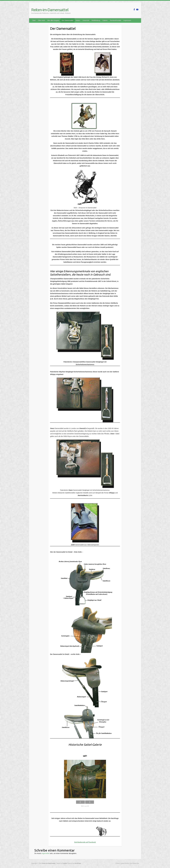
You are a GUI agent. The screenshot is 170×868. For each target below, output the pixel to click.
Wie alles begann (53, 20)
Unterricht (86, 20)
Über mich (41, 20)
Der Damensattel (67, 20)
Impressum (127, 20)
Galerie (105, 20)
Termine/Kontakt (115, 20)
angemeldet (45, 853)
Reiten (78, 20)
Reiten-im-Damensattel (50, 10)
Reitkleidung (96, 20)
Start (34, 20)
